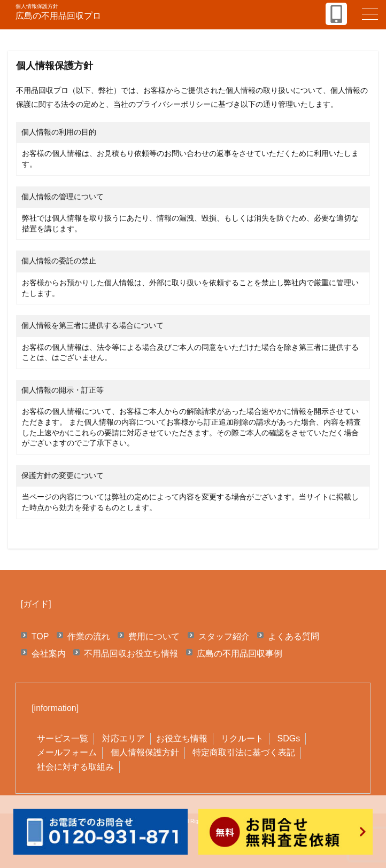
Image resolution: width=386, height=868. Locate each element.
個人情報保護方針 (145, 752)
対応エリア (123, 738)
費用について (154, 636)
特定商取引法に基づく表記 (244, 752)
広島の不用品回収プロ (58, 16)
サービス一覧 (63, 738)
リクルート (242, 738)
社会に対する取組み (75, 767)
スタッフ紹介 (224, 636)
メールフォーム (67, 752)
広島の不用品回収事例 (240, 654)
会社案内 (49, 654)
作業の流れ (89, 636)
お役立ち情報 (182, 738)
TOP (40, 636)
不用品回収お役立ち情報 (131, 654)
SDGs (288, 738)
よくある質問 (294, 636)
